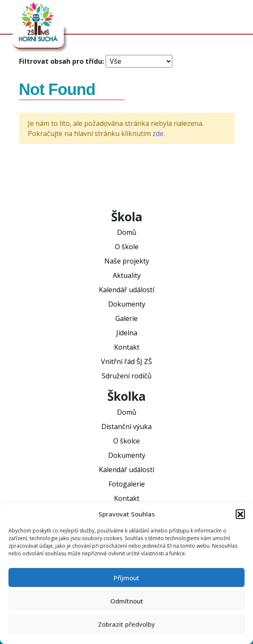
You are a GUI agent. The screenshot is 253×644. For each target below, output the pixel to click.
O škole (127, 247)
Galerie (126, 318)
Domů (127, 232)
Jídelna (127, 333)
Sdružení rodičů (127, 376)
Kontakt (127, 347)
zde (158, 133)
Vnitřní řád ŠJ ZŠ (126, 361)
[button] (240, 514)
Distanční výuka (126, 427)
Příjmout (126, 578)
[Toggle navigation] (233, 17)
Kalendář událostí (126, 290)
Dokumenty (127, 304)
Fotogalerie (127, 484)
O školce (126, 441)
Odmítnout (127, 601)
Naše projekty (127, 261)
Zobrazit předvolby (126, 624)
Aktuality (127, 275)
